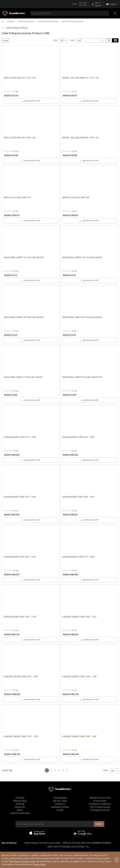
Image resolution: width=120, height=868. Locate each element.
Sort (72, 40)
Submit (99, 824)
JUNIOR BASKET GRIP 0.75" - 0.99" (79, 557)
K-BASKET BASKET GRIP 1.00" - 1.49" (80, 676)
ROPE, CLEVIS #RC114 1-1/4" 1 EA (20, 78)
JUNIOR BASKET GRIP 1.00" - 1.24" (20, 617)
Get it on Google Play (83, 833)
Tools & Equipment (26, 21)
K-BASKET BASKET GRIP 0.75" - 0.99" (21, 676)
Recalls (60, 810)
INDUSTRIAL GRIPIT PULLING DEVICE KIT (82, 377)
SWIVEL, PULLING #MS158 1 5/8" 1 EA (80, 138)
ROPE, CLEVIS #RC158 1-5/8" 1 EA (20, 138)
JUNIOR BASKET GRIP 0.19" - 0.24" (20, 437)
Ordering (20, 804)
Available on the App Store (37, 833)
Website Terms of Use (100, 798)
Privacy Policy (39, 864)
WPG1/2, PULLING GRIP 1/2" (17, 198)
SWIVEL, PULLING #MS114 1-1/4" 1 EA (81, 78)
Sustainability (60, 798)
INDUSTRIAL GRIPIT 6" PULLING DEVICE (23, 377)
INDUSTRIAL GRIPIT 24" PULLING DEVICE (24, 317)
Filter (5, 40)
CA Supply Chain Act (100, 810)
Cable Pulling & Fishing (48, 21)
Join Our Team (60, 801)
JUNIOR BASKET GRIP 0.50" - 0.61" (79, 497)
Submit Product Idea (20, 813)
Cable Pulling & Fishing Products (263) (42, 843)
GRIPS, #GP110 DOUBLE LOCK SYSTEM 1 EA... (69, 847)
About (20, 810)
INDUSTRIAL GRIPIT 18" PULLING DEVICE (82, 257)
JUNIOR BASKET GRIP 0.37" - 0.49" (20, 497)
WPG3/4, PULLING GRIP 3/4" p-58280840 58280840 (87, 843)
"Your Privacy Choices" (19, 861)
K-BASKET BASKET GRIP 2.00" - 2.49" (80, 736)
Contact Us (60, 804)
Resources (20, 807)
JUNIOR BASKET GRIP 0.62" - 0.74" (20, 557)
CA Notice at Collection (100, 804)
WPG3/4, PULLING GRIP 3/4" (76, 198)
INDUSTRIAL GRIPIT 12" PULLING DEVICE (24, 257)
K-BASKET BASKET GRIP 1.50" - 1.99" (21, 736)
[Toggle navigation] (115, 13)
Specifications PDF (31, 101)
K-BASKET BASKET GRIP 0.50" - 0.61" (80, 617)
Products (11, 21)
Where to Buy (20, 801)
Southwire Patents (60, 807)
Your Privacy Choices (100, 807)
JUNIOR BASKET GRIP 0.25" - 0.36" (79, 437)
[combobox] (70, 13)
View (55, 40)
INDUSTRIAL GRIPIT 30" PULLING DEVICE (82, 317)
